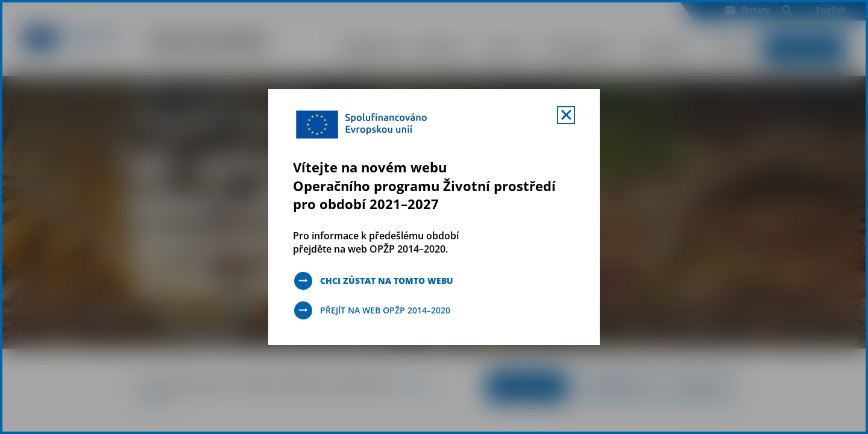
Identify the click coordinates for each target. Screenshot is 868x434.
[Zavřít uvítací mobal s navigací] (566, 115)
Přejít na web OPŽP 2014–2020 (385, 310)
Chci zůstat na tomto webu (387, 281)
